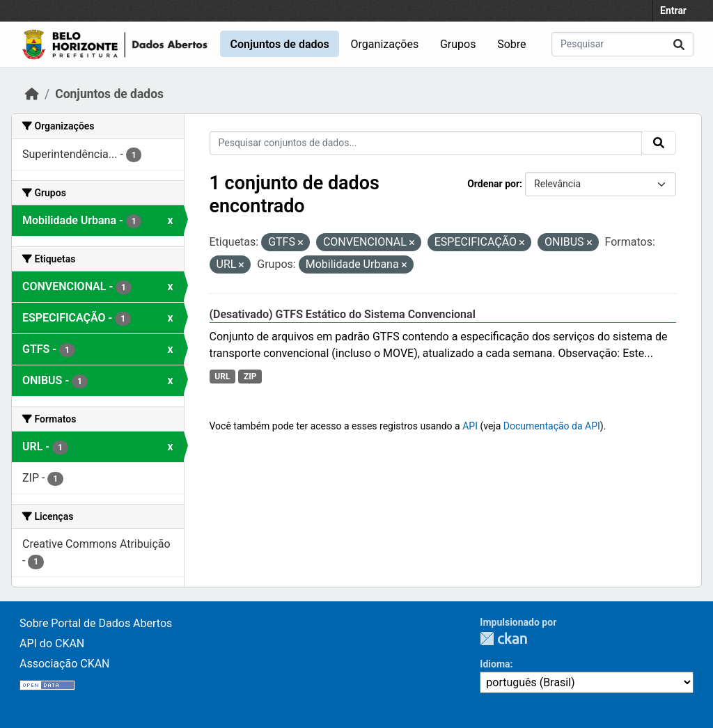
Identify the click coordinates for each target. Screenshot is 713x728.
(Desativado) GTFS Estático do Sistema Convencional (343, 314)
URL (222, 377)
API (470, 426)
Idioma (495, 664)
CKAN (503, 639)
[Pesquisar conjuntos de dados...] (622, 44)
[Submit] (679, 44)
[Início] (32, 94)
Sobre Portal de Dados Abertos (96, 623)
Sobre (511, 44)
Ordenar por (493, 184)
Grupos (458, 44)
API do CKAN (52, 643)
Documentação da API (552, 426)
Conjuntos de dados (279, 44)
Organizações (385, 44)
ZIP (250, 377)
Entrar (673, 10)
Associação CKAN (65, 664)
